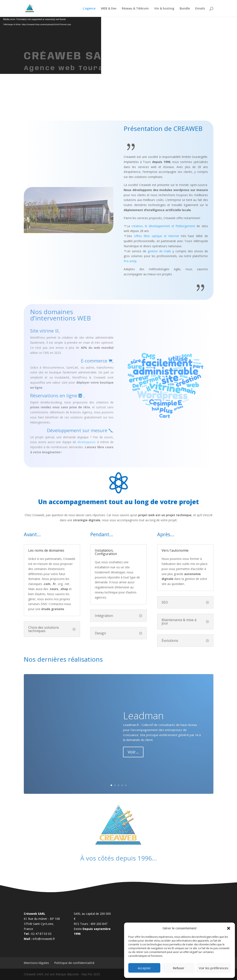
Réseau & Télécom (135, 9)
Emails (200, 9)
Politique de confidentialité (74, 963)
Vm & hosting (164, 9)
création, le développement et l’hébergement (163, 226)
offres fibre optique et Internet (157, 236)
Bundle (185, 9)
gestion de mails (159, 251)
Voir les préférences (214, 968)
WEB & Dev (109, 9)
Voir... (133, 752)
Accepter (144, 968)
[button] (229, 928)
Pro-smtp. (130, 261)
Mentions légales (36, 963)
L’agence (89, 9)
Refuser (179, 968)
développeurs (86, 442)
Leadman (143, 715)
